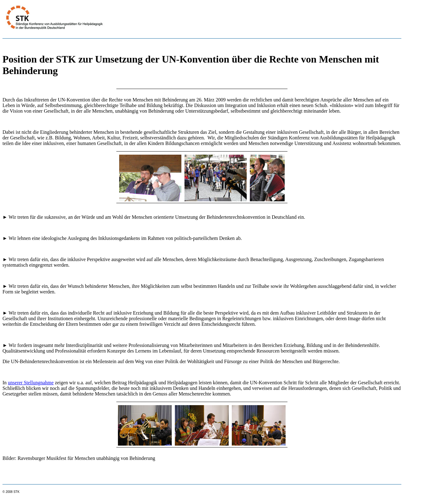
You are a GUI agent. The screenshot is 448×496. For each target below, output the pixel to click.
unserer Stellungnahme (31, 383)
